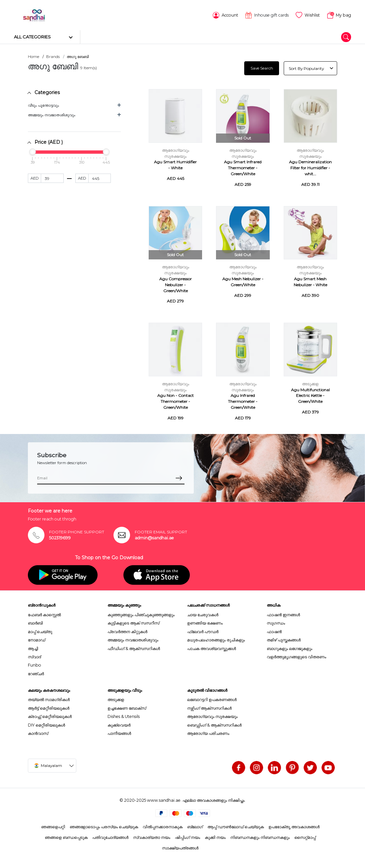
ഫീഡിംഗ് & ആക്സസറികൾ (134, 648)
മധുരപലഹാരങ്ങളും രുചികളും (216, 639)
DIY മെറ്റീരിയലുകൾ (46, 724)
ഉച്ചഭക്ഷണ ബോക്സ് (127, 707)
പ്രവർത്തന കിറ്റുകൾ (127, 631)
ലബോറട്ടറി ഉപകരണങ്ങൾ (212, 699)
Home (34, 56)
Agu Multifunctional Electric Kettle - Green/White (310, 395)
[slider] (33, 151)
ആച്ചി (33, 648)
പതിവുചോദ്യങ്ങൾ (110, 837)
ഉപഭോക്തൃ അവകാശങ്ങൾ (294, 826)
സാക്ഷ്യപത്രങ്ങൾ (180, 847)
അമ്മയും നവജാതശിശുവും (52, 114)
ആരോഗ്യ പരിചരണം (208, 733)
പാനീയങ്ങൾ (119, 733)
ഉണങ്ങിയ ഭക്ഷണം (205, 622)
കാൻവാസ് (38, 733)
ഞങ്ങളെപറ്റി (53, 826)
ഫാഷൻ (274, 631)
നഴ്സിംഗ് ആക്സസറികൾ (209, 707)
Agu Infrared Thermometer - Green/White (243, 401)
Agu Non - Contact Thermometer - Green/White (176, 401)
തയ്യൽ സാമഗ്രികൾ (49, 699)
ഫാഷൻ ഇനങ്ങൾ (283, 614)
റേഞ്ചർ (36, 673)
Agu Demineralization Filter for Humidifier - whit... (310, 167)
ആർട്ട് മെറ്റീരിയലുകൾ (49, 707)
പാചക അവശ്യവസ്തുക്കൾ (212, 648)
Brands (53, 56)
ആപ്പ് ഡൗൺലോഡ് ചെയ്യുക (236, 826)
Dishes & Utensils (124, 716)
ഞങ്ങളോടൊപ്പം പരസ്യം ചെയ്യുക (104, 826)
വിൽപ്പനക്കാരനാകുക (163, 826)
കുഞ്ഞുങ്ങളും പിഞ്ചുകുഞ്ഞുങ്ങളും (141, 614)
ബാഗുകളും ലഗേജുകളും (290, 648)
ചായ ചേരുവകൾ (203, 614)
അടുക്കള (310, 383)
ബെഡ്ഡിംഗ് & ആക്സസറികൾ (214, 724)
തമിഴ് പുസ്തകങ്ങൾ (284, 639)
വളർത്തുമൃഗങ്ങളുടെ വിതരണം (296, 656)
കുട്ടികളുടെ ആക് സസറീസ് (133, 622)
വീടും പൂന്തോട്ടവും (43, 105)
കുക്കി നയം (215, 837)
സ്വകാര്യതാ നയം (152, 837)
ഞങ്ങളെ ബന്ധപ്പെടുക (66, 837)
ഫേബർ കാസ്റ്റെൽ (44, 614)
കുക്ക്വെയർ (119, 724)
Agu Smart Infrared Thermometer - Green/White (243, 167)
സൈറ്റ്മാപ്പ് (305, 837)
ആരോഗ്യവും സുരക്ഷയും (212, 716)
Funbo (35, 664)
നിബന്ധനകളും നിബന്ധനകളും (260, 837)
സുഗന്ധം (276, 622)
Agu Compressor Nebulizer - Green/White (176, 284)
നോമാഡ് (36, 639)
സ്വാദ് (34, 656)
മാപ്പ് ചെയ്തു (40, 631)
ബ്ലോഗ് (195, 826)
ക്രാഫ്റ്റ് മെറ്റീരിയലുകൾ (50, 716)
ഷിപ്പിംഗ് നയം (187, 837)
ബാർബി (35, 622)
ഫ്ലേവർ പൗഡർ (203, 631)
